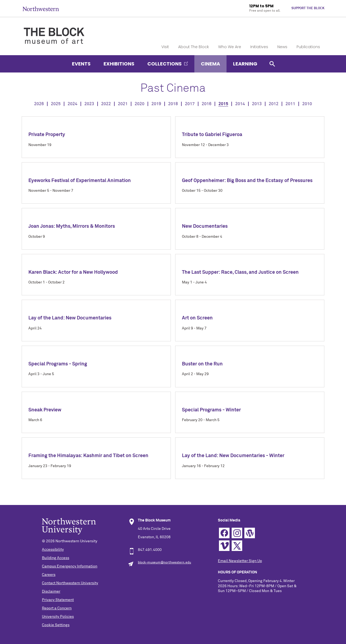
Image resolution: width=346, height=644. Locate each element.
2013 (257, 104)
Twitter (237, 546)
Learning (245, 64)
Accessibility (53, 550)
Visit (165, 47)
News (282, 47)
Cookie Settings (56, 625)
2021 (123, 104)
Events (81, 64)
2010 (307, 104)
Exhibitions (119, 64)
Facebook (224, 533)
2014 (240, 104)
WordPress (250, 533)
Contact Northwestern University (70, 583)
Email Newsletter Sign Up (240, 561)
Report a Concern (57, 608)
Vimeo (224, 546)
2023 (89, 104)
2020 (139, 104)
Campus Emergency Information (70, 566)
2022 (106, 104)
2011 (290, 104)
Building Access (56, 558)
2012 (274, 104)
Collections (164, 64)
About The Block (194, 47)
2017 (190, 104)
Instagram (237, 533)
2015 (223, 104)
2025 (56, 104)
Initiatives (259, 47)
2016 (207, 104)
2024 (72, 104)
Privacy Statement (58, 600)
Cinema (210, 64)
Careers (49, 575)
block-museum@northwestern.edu (164, 563)
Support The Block (308, 8)
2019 (156, 104)
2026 (39, 104)
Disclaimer (51, 592)
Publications (308, 47)
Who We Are (230, 47)
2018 (173, 104)
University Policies (58, 617)
